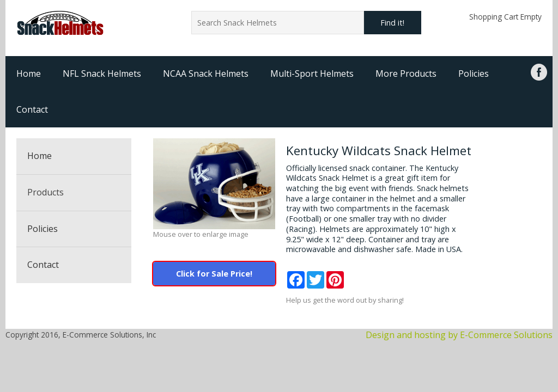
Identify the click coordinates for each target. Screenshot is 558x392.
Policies (474, 73)
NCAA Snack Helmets (206, 73)
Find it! (392, 23)
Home (29, 73)
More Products (406, 73)
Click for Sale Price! (214, 274)
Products (46, 192)
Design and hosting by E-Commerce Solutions (459, 335)
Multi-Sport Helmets (312, 73)
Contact (32, 109)
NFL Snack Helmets (102, 73)
